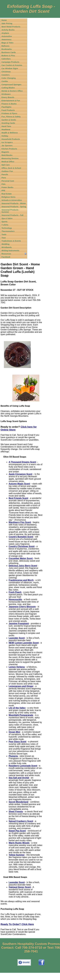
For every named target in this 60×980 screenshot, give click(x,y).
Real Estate (7, 194)
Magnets (5, 152)
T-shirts (5, 225)
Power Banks (7, 187)
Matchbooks (7, 155)
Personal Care (8, 181)
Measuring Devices (10, 158)
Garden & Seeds (9, 120)
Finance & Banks (9, 104)
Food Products (8, 110)
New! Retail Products (11, 27)
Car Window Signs (10, 68)
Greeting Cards (8, 123)
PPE (3, 191)
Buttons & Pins (8, 56)
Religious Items (8, 197)
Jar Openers (7, 146)
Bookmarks (7, 49)
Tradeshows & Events (11, 241)
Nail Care (6, 165)
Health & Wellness (10, 133)
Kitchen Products (9, 149)
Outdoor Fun (7, 171)
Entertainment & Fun (11, 101)
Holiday (5, 136)
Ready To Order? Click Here (17, 924)
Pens (4, 178)
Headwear (6, 129)
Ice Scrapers (7, 142)
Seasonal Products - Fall (12, 215)
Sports (4, 222)
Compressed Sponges (11, 84)
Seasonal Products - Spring (14, 207)
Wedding (5, 244)
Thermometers (8, 231)
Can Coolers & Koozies (12, 65)
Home (4, 20)
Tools (4, 234)
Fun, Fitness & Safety (11, 117)
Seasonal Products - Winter (14, 203)
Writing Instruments (10, 251)
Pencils (5, 174)
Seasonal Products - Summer (11, 211)
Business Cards (9, 52)
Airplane (5, 33)
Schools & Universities (12, 200)
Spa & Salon (7, 218)
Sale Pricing (7, 23)
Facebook (6, 257)
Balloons (5, 46)
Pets (3, 184)
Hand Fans (6, 126)
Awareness (6, 39)
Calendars (6, 59)
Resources (6, 254)
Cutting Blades (8, 88)
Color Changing (9, 78)
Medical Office (8, 162)
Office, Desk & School (11, 168)
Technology (7, 228)
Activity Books (8, 30)
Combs (5, 81)
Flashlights (6, 107)
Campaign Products (10, 62)
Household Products (11, 139)
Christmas (6, 72)
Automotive (7, 36)
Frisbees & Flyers (9, 113)
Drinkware (6, 94)
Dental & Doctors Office (12, 91)
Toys (4, 238)
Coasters (6, 75)
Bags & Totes (7, 43)
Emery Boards (8, 97)
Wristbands (7, 247)
